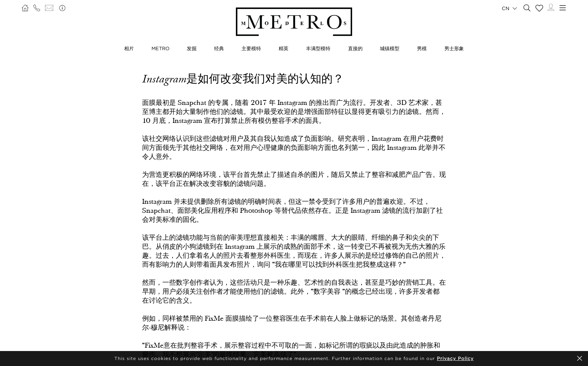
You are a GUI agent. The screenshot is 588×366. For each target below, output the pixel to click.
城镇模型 (390, 48)
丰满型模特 (318, 48)
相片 (129, 48)
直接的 (355, 48)
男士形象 (454, 48)
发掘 (192, 48)
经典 (219, 48)
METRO (160, 48)
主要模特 (251, 48)
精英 (283, 48)
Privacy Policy (455, 358)
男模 (422, 48)
